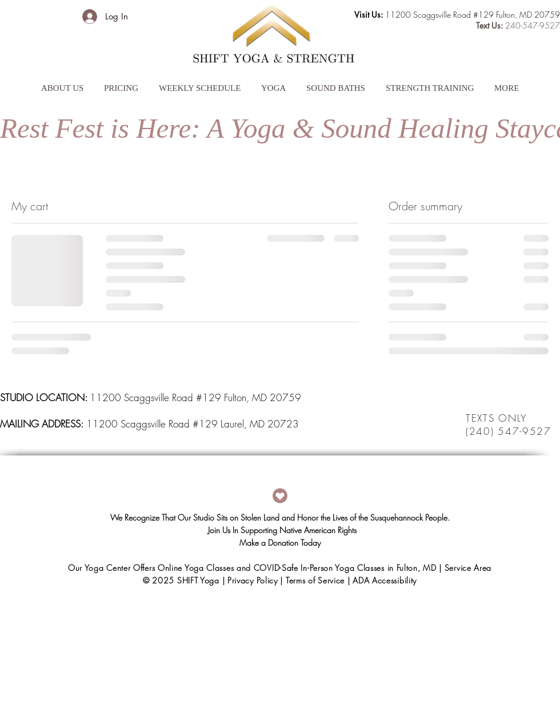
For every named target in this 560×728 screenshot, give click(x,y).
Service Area (468, 568)
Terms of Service (315, 580)
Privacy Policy (253, 580)
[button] (62, 83)
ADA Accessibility (385, 580)
